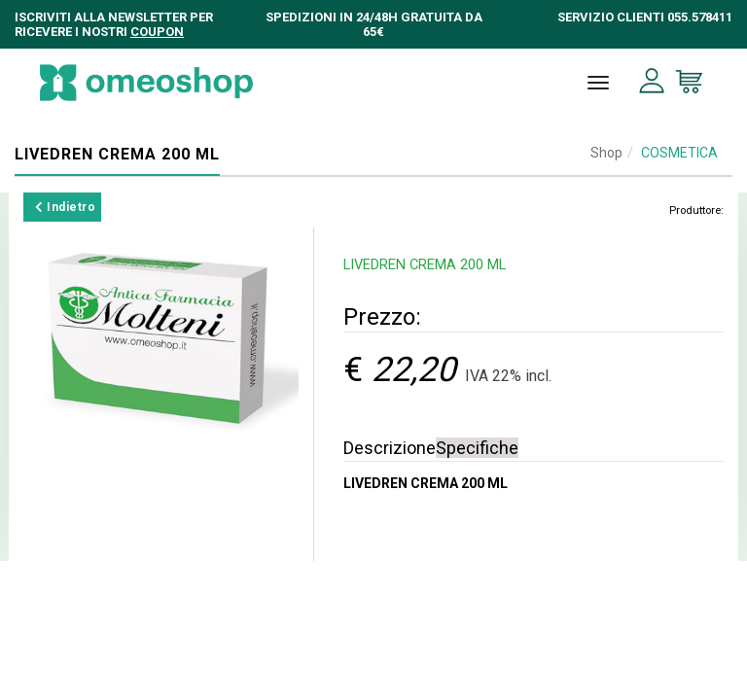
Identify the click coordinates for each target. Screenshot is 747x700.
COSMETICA (679, 153)
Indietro (65, 207)
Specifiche (477, 448)
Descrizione (390, 448)
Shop (606, 153)
